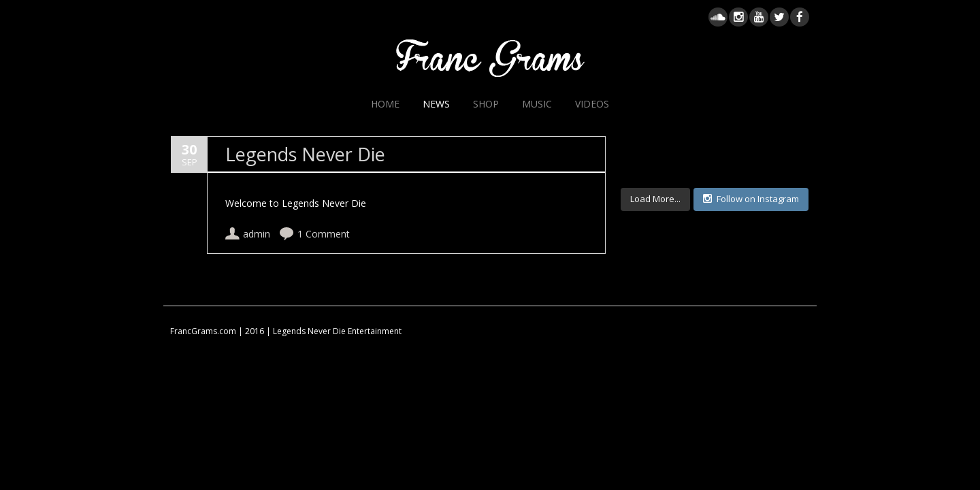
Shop (486, 104)
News (436, 104)
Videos (592, 104)
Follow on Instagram (751, 199)
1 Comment (324, 234)
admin (257, 234)
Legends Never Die (305, 155)
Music (537, 104)
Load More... (655, 199)
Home (385, 104)
